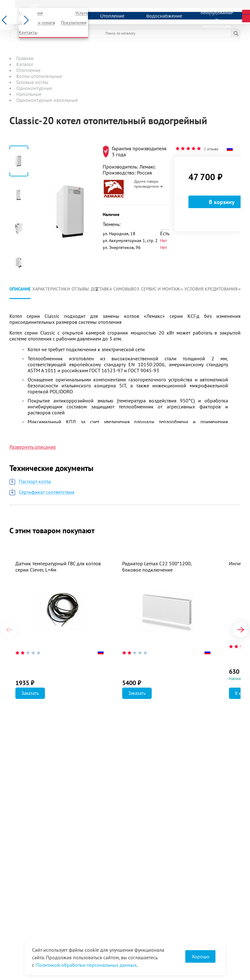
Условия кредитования (212, 289)
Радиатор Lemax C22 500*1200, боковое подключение (157, 567)
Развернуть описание (33, 447)
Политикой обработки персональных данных (86, 965)
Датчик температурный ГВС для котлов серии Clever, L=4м (58, 567)
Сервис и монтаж (162, 289)
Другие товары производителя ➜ (148, 184)
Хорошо (201, 956)
